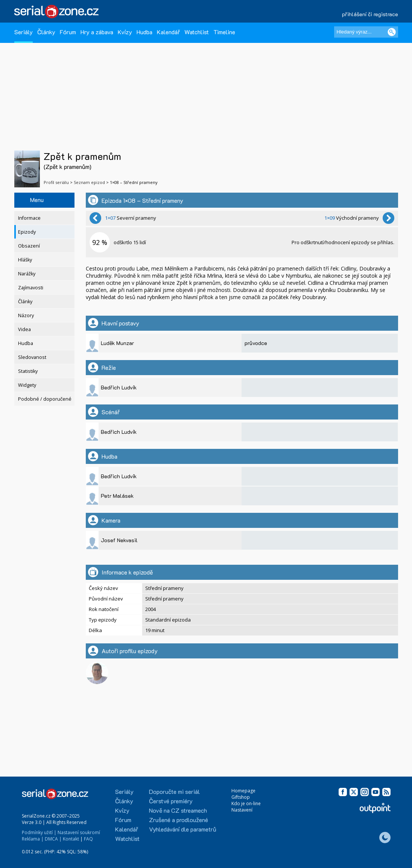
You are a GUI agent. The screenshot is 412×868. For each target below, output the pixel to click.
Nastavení (242, 810)
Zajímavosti (31, 288)
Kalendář (168, 32)
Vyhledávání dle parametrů (183, 829)
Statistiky (28, 371)
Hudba (144, 32)
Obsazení (29, 246)
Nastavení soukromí (79, 832)
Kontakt (71, 839)
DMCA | (53, 839)
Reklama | (33, 839)
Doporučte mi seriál (174, 791)
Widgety (27, 385)
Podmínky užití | (39, 832)
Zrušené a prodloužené (179, 820)
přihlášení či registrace (370, 14)
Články (46, 32)
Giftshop (241, 797)
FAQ (88, 839)
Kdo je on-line (246, 803)
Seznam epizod (89, 182)
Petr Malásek (117, 496)
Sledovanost (32, 357)
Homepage (243, 791)
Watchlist (197, 32)
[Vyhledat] (392, 32)
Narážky (27, 274)
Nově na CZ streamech (178, 810)
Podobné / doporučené (45, 399)
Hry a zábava (97, 32)
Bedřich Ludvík (119, 387)
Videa (24, 329)
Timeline (224, 32)
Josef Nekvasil (119, 540)
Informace (29, 218)
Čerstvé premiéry (171, 801)
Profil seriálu (56, 182)
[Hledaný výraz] (366, 32)
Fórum (68, 32)
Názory (26, 315)
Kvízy (125, 32)
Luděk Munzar (117, 343)
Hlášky (25, 260)
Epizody (27, 232)
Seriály (24, 32)
